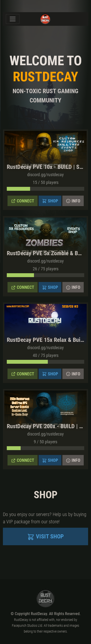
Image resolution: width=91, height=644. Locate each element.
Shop (50, 201)
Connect (23, 201)
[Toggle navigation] (13, 19)
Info (73, 201)
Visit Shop (45, 537)
